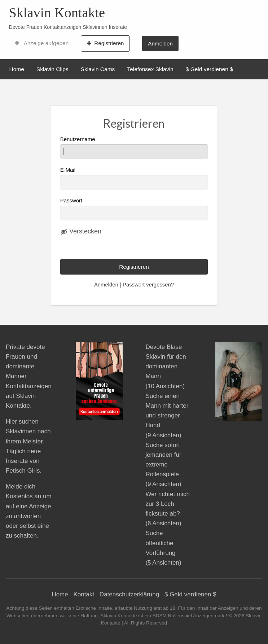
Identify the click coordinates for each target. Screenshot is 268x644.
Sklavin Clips (52, 69)
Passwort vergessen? (148, 285)
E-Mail (134, 178)
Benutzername (134, 148)
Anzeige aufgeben (42, 43)
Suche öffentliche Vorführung (160, 543)
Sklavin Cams (98, 69)
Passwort (71, 201)
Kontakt (84, 594)
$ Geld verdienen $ (209, 69)
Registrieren (106, 43)
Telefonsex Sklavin (150, 69)
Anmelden (160, 43)
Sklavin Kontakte (57, 13)
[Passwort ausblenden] (81, 232)
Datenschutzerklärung (129, 594)
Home (17, 69)
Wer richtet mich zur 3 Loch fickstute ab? (168, 504)
